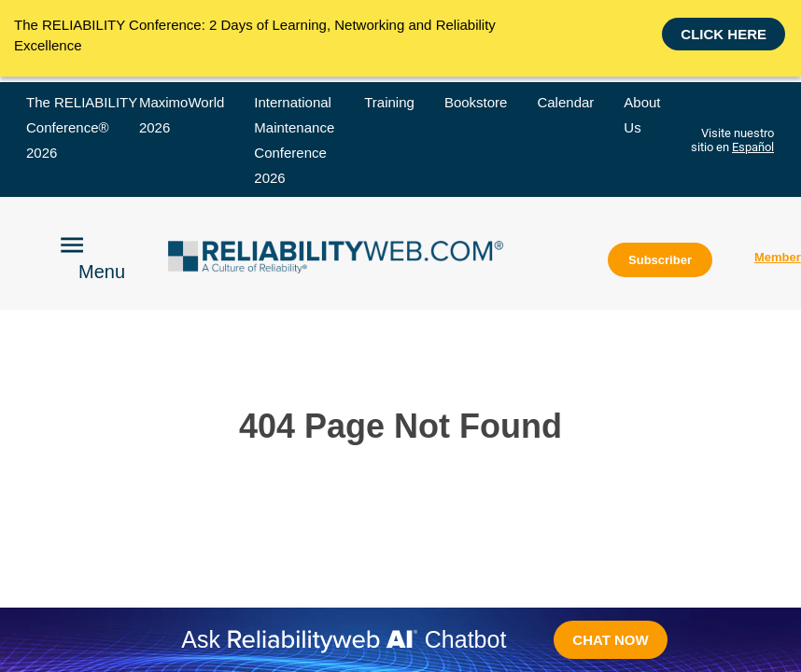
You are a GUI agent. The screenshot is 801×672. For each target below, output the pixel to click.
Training (389, 102)
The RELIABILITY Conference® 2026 (82, 127)
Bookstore (476, 102)
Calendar (565, 102)
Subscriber (660, 260)
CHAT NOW (610, 640)
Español (753, 147)
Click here (724, 33)
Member (778, 257)
